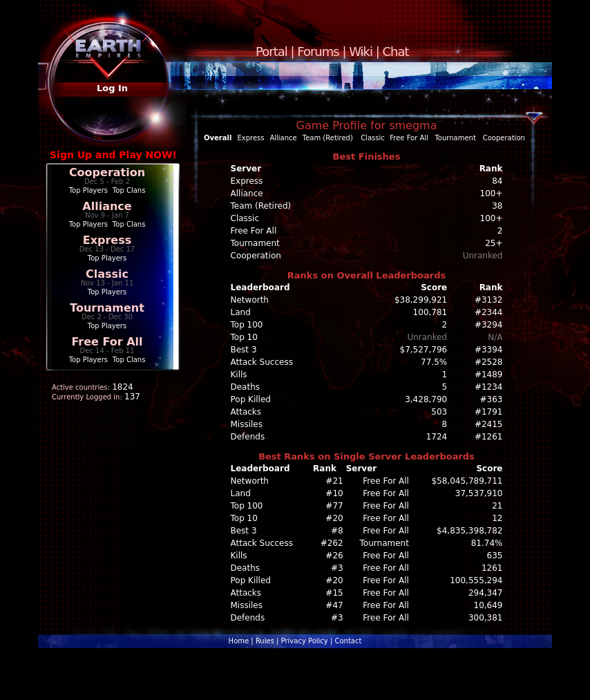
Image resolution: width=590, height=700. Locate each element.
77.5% (434, 362)
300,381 (486, 618)
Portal (272, 51)
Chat (396, 51)
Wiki (361, 51)
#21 (334, 481)
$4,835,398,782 (469, 531)
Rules (265, 641)
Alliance (107, 206)
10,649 (488, 605)
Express (107, 240)
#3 (337, 568)
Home (239, 641)
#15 (334, 593)
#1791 (489, 412)
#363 (492, 399)
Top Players (88, 190)
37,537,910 (479, 493)
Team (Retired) (328, 138)
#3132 (489, 300)
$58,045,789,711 (467, 481)
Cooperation (107, 172)
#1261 (489, 437)
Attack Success (262, 362)
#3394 (489, 350)
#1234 (489, 387)
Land (241, 312)
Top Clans (129, 190)
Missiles (247, 424)
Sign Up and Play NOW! (113, 155)
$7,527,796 (424, 350)
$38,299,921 (421, 300)
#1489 (489, 375)
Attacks (246, 412)
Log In (112, 88)
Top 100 (247, 325)
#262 (332, 543)
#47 (334, 605)
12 (497, 518)
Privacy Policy (305, 641)
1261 (492, 568)
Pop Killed (251, 399)
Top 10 (244, 337)
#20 (334, 518)
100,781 (430, 312)
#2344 (489, 312)
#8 (337, 531)
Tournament (107, 308)
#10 (334, 493)
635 (495, 556)
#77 (334, 506)
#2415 (489, 424)
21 (497, 506)
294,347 (486, 593)
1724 (437, 437)
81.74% (487, 543)
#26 (334, 556)
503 (439, 412)
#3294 (489, 325)
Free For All (107, 342)
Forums (318, 51)
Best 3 (244, 350)
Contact (348, 641)
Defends (248, 437)
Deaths (246, 387)
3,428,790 (426, 399)
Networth (250, 300)
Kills (239, 375)
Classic (107, 274)
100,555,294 (476, 580)
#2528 (489, 362)
